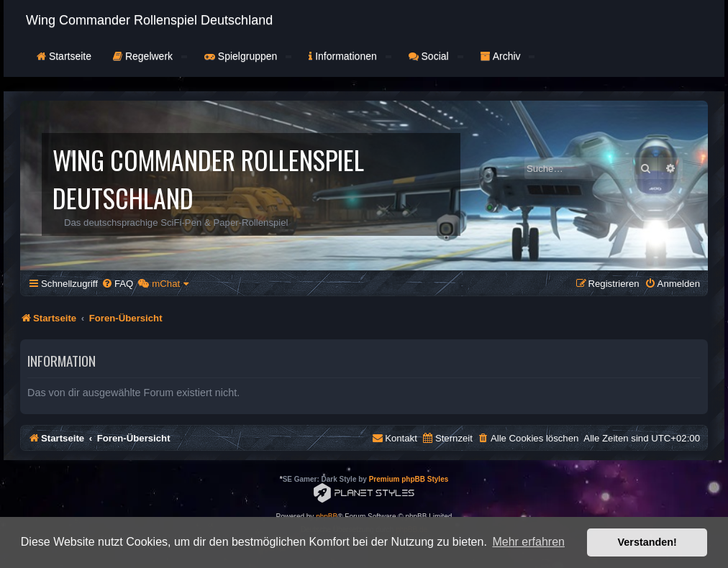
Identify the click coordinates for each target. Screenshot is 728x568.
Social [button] (436, 56)
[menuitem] (117, 284)
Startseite (64, 56)
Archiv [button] (508, 56)
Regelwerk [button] (150, 56)
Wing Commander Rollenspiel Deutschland (149, 20)
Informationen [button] (350, 56)
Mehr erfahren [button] (528, 542)
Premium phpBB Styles (409, 479)
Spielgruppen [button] (248, 56)
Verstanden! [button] (647, 542)
